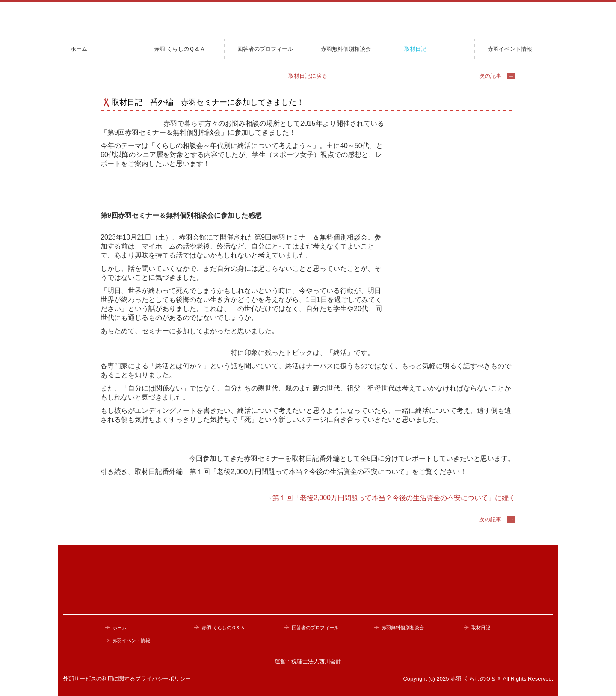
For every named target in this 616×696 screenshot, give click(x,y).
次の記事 (497, 76)
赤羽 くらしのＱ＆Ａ (180, 49)
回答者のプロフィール (265, 49)
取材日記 (415, 49)
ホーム (79, 49)
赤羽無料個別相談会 (346, 49)
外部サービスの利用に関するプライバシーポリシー (127, 679)
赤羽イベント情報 (510, 49)
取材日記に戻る (308, 76)
